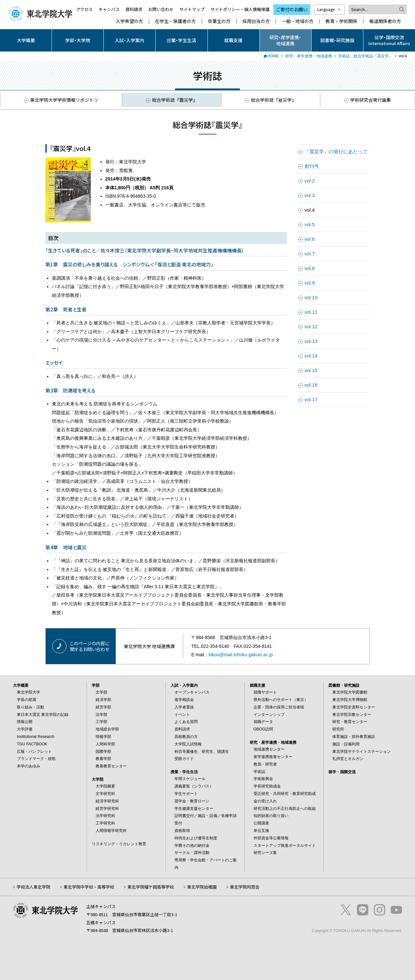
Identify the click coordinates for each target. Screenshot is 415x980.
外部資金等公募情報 (271, 838)
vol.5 (310, 224)
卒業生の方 (219, 21)
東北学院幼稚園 (202, 887)
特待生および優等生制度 (196, 838)
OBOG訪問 (263, 729)
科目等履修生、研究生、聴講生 (202, 752)
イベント (182, 715)
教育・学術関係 (341, 21)
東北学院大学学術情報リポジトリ (61, 100)
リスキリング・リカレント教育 (119, 844)
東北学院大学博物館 (350, 700)
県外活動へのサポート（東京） (281, 700)
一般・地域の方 (298, 21)
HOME (273, 56)
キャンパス (109, 9)
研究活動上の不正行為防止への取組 (285, 809)
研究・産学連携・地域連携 (285, 40)
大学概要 (26, 40)
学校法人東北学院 (33, 887)
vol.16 (311, 385)
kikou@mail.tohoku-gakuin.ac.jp (241, 655)
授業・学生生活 (181, 40)
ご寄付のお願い (292, 9)
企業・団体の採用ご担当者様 (279, 707)
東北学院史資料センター (354, 707)
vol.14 (311, 356)
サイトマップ (192, 9)
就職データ (263, 722)
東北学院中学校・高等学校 (89, 887)
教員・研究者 (265, 764)
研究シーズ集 (265, 853)
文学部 (101, 692)
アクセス (84, 9)
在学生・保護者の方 (175, 21)
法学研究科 (105, 816)
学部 (96, 685)
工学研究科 (105, 823)
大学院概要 (105, 786)
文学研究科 (105, 794)
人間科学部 (105, 744)
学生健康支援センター (194, 809)
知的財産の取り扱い (271, 816)
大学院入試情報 (188, 744)
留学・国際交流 (342, 772)
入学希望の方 (129, 21)
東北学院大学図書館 (350, 692)
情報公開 (25, 722)
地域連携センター (269, 749)
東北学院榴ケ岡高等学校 (151, 887)
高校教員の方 (186, 737)
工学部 (101, 722)
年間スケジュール (190, 779)
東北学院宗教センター (352, 715)
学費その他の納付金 (192, 846)
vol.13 (311, 341)
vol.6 (310, 239)
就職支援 (233, 40)
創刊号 (312, 166)
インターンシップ (269, 715)
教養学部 (103, 759)
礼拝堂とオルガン (348, 759)
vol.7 (310, 254)
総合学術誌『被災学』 (271, 100)
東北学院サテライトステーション (362, 752)
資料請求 (134, 9)
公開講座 (261, 823)
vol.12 (311, 327)
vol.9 (310, 283)
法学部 (101, 715)
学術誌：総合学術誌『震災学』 (365, 56)
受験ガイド (184, 759)
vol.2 (310, 181)
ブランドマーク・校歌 (36, 759)
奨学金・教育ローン (192, 801)
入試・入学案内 (130, 40)
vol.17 (311, 399)
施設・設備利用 (346, 744)
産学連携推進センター (273, 757)
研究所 (338, 729)
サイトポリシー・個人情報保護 (240, 9)
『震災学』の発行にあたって (336, 152)
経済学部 (103, 700)
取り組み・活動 (30, 707)
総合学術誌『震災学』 (172, 100)
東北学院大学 (29, 692)
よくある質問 (186, 722)
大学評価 (25, 729)
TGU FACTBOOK (32, 744)
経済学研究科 (107, 801)
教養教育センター (111, 766)
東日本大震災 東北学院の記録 (43, 715)
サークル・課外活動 (192, 853)
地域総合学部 (107, 729)
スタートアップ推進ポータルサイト (285, 846)
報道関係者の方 (385, 21)
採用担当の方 (256, 21)
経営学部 (103, 707)
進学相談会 (184, 700)
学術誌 (259, 772)
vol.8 (310, 268)
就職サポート (265, 692)
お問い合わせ (161, 9)
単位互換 (261, 831)
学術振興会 (263, 779)
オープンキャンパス (192, 692)
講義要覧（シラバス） (194, 786)
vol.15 (311, 370)
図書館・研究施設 (337, 40)
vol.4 (310, 210)
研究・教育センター (350, 722)
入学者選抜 (184, 707)
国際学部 (103, 752)
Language (329, 9)
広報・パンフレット (34, 752)
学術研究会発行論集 (368, 100)
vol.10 (311, 297)
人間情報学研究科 (111, 831)
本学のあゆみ (29, 766)
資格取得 (182, 831)
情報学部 (103, 737)
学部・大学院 (78, 40)
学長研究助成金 (267, 786)
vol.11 (311, 312)
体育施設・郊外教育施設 (354, 737)
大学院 (98, 779)
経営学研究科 (107, 809)
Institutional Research (36, 737)
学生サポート (186, 794)
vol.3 (310, 195)
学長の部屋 (27, 700)
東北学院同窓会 (245, 887)
